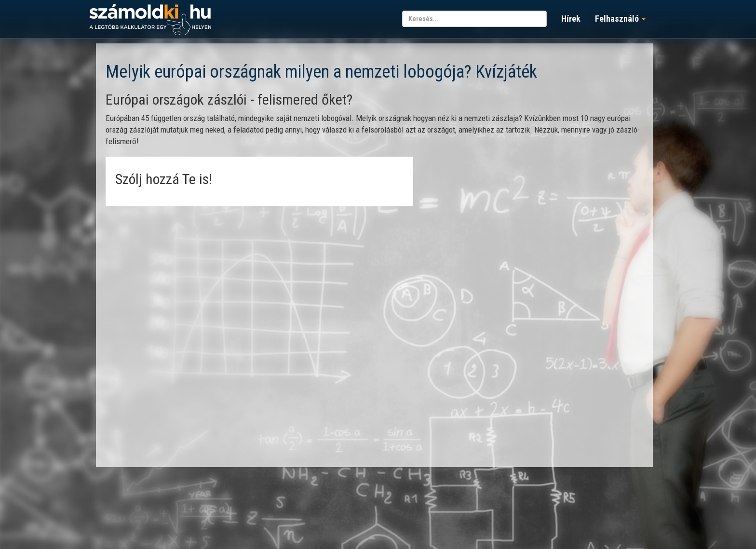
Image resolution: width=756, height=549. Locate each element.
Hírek (571, 19)
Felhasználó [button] (620, 19)
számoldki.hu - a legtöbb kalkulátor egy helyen (150, 20)
